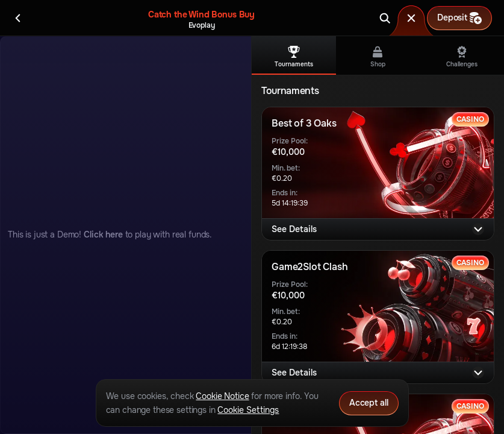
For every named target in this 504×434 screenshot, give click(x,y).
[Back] (18, 18)
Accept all (369, 403)
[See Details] (478, 229)
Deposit (459, 18)
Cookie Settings (248, 410)
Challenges (462, 57)
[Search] (385, 18)
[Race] (411, 18)
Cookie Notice (222, 396)
